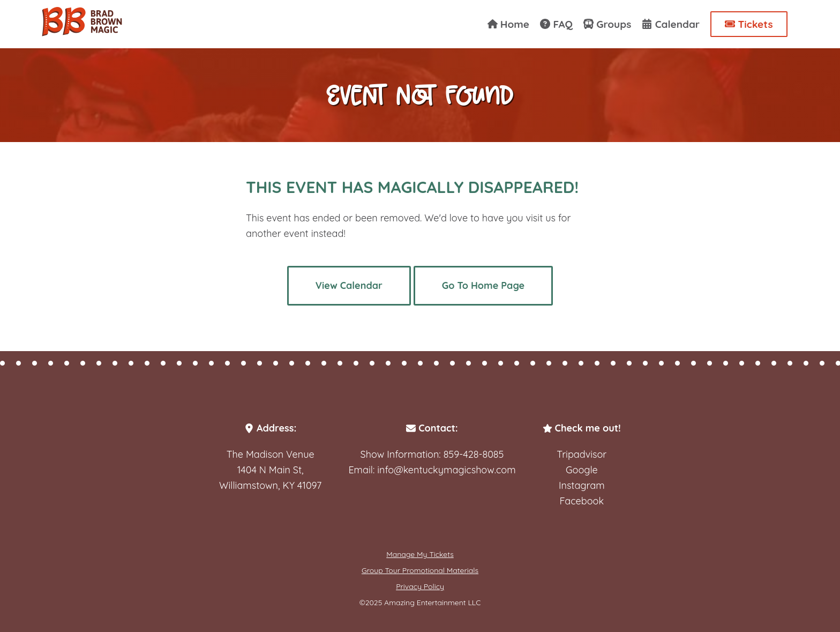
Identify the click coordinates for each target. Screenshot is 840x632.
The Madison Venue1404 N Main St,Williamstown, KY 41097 (270, 470)
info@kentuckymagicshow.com (446, 470)
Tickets (749, 24)
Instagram (582, 485)
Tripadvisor (582, 454)
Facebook (582, 501)
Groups (607, 24)
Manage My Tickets (420, 554)
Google (582, 470)
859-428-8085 (474, 454)
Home (509, 24)
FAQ (556, 24)
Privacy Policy (420, 586)
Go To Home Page (483, 285)
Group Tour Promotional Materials (420, 570)
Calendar (671, 24)
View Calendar (349, 285)
